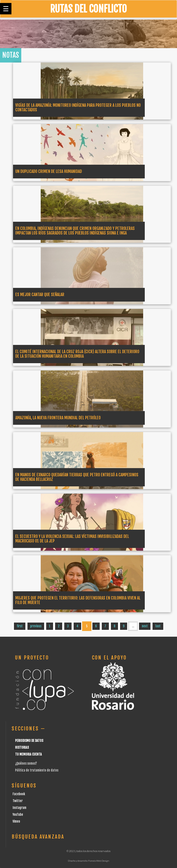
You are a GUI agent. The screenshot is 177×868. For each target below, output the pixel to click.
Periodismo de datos (29, 741)
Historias (22, 747)
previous (36, 626)
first (20, 626)
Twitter (18, 801)
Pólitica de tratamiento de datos (37, 770)
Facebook (19, 794)
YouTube (18, 815)
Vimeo (16, 821)
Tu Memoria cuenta (28, 754)
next (145, 626)
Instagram (19, 808)
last (158, 626)
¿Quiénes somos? (26, 763)
